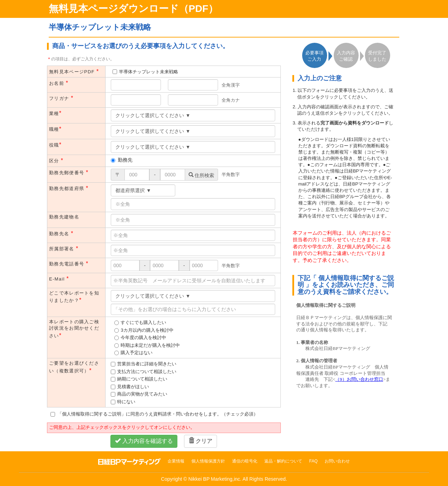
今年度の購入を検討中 (143, 337)
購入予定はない (137, 353)
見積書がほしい (133, 387)
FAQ (313, 461)
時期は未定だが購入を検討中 (150, 345)
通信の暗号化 (245, 461)
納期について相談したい (142, 379)
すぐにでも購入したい (143, 322)
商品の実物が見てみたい (142, 394)
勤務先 (122, 160)
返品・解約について (283, 461)
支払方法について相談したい (147, 372)
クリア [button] (201, 441)
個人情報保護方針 (208, 461)
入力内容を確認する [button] (144, 441)
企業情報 (176, 461)
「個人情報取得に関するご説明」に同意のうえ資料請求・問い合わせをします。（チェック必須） (154, 414)
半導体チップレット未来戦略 (148, 72)
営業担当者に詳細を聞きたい (147, 364)
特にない (126, 402)
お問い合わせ (337, 461)
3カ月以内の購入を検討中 (147, 330)
